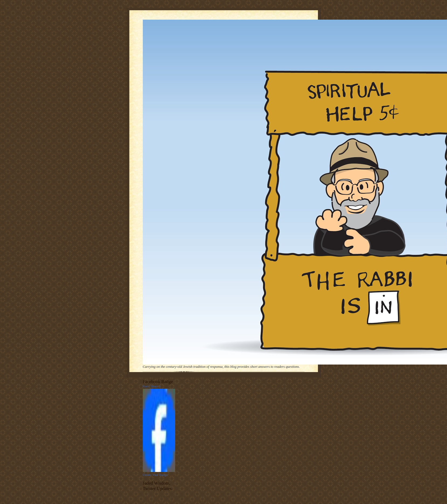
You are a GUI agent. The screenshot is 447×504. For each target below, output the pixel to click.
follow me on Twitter (170, 496)
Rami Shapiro (152, 386)
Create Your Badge (155, 475)
